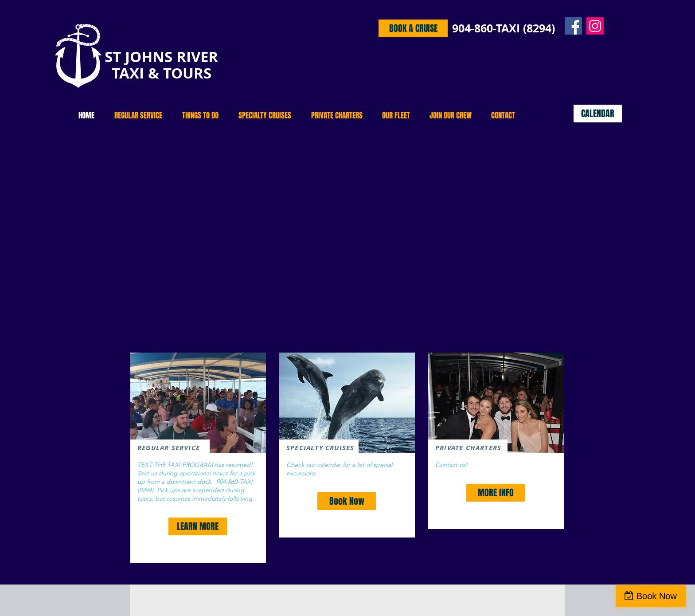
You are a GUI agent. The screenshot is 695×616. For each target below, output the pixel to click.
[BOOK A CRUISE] (413, 28)
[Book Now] (347, 501)
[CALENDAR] (598, 114)
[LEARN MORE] (198, 526)
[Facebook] (573, 26)
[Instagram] (595, 26)
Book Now (657, 596)
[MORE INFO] (496, 493)
